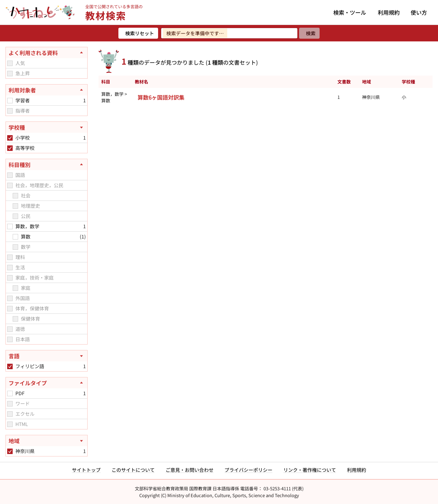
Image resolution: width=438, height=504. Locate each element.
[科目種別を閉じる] (47, 165)
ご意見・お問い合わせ (190, 470)
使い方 (419, 12)
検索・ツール (350, 12)
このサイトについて (133, 470)
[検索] (309, 33)
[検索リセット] (138, 33)
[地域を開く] (47, 441)
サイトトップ (86, 470)
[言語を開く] (47, 356)
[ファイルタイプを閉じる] (47, 383)
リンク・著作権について (310, 470)
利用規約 (389, 12)
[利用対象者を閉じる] (47, 90)
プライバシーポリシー (248, 470)
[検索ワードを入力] (229, 33)
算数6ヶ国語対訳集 (161, 97)
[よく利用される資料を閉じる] (47, 53)
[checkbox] (10, 63)
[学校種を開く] (47, 127)
